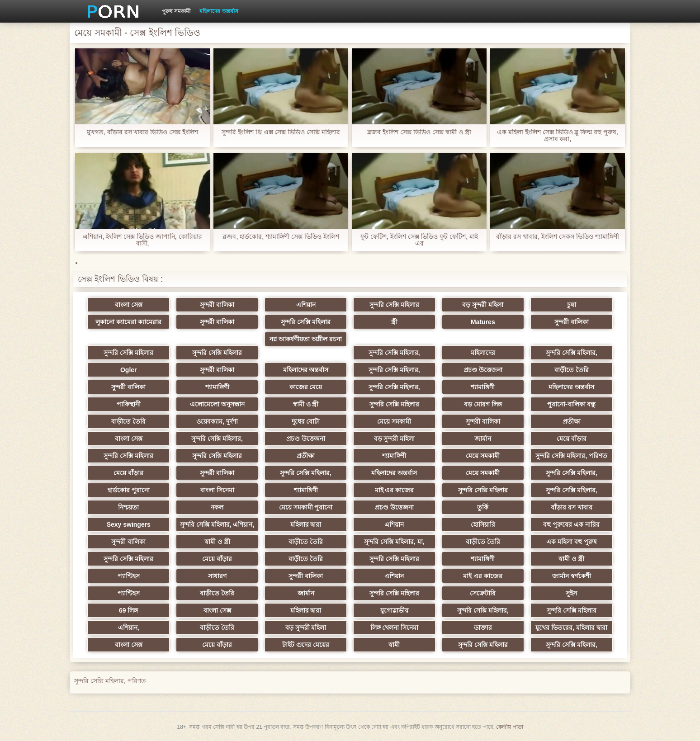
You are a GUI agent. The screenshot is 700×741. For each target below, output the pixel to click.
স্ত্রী (394, 322)
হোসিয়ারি (483, 524)
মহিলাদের (483, 353)
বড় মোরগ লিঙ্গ (483, 404)
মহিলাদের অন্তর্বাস (219, 11)
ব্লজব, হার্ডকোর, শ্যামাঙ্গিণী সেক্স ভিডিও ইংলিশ (281, 237)
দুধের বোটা (306, 421)
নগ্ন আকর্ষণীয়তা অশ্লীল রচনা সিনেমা (306, 341)
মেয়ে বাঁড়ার (572, 439)
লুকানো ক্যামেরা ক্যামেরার (128, 322)
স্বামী (394, 645)
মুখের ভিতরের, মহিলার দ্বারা (571, 628)
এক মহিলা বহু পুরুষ (572, 542)
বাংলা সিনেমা (217, 490)
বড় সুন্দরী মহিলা (483, 305)
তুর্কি (483, 507)
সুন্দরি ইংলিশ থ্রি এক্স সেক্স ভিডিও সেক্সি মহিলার (281, 132)
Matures (483, 322)
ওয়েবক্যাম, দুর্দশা (217, 421)
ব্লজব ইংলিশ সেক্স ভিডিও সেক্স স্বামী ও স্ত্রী (419, 132)
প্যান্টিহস (129, 576)
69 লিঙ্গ (128, 610)
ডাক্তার (483, 628)
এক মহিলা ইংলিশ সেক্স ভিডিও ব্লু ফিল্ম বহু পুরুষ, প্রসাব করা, (558, 136)
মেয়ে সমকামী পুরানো (306, 507)
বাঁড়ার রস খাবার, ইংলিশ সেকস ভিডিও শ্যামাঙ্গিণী (557, 237)
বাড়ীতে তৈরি (572, 370)
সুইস (571, 593)
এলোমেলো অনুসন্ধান (217, 404)
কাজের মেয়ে (306, 387)
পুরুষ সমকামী (176, 11)
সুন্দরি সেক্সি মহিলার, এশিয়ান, (217, 524)
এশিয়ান (306, 305)
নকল (217, 507)
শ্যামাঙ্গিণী (217, 387)
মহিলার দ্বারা (306, 524)
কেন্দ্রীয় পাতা (509, 727)
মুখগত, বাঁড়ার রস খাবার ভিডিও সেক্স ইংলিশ (142, 132)
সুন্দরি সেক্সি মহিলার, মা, (394, 542)
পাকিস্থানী (129, 404)
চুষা (572, 305)
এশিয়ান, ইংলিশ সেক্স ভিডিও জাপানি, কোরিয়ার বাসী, (142, 240)
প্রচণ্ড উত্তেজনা (483, 370)
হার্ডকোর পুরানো (129, 490)
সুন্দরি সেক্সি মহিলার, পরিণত (571, 456)
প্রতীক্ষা (572, 421)
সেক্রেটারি (483, 593)
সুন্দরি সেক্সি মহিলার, (394, 353)
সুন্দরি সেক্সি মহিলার (394, 305)
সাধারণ (217, 576)
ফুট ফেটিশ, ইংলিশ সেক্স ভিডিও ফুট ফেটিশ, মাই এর (419, 240)
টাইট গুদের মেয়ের (306, 645)
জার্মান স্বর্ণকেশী (572, 576)
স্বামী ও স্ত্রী (306, 404)
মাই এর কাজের (395, 490)
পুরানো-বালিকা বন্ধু (572, 404)
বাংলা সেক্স (129, 305)
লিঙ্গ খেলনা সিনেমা (395, 628)
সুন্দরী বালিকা (217, 305)
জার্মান (483, 439)
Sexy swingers (129, 524)
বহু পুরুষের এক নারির (571, 524)
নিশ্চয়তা (128, 507)
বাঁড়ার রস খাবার (572, 507)
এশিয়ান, (129, 628)
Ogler (129, 370)
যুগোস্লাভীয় (394, 610)
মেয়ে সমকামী (394, 421)
